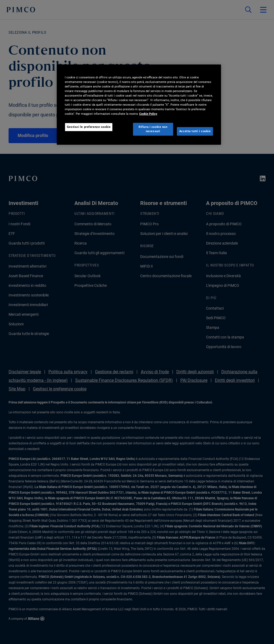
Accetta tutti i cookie (195, 131)
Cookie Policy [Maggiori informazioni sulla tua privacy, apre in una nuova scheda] (148, 114)
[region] (139, 105)
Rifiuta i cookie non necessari (153, 129)
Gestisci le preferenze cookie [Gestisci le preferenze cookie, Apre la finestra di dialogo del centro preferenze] (89, 127)
